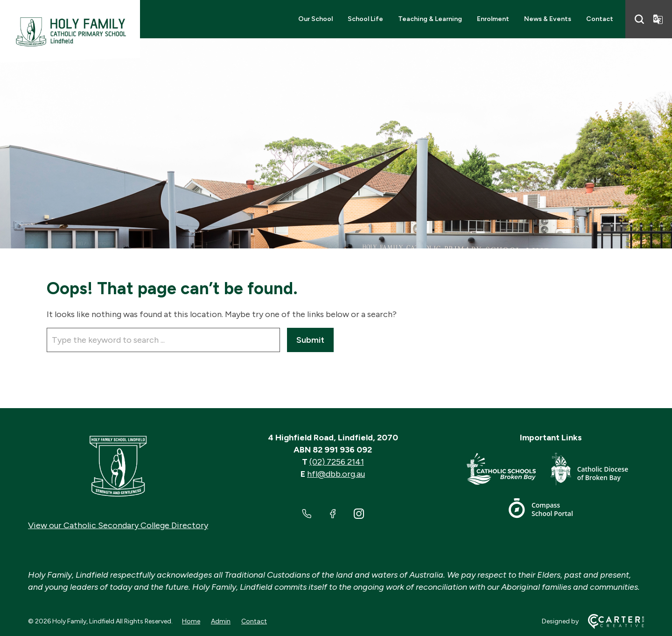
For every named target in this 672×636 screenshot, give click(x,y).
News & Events (548, 19)
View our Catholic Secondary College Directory (118, 525)
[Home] (118, 466)
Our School (315, 19)
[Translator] (658, 19)
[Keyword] (163, 340)
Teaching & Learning (430, 19)
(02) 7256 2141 (337, 462)
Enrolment (493, 19)
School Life (365, 19)
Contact (600, 19)
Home (191, 621)
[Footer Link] (509, 471)
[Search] (639, 19)
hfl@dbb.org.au (336, 474)
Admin (221, 621)
